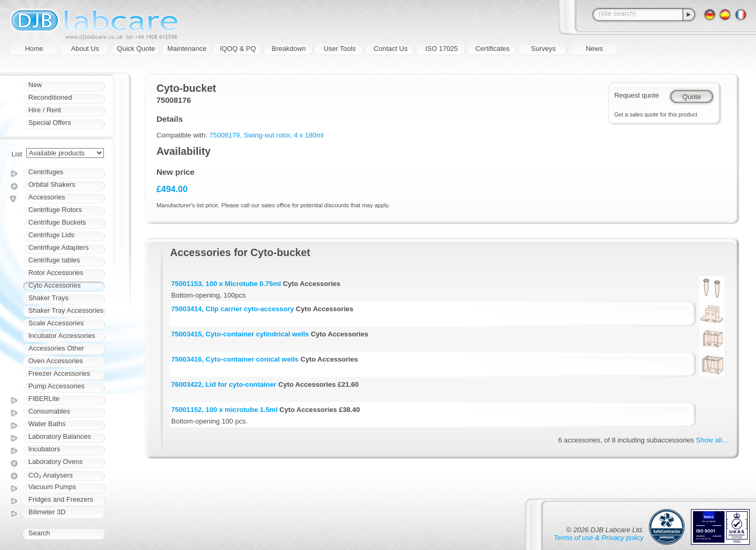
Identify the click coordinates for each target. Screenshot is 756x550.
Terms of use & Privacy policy (599, 538)
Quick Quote (136, 49)
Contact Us (391, 49)
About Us (85, 49)
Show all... (712, 440)
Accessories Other (56, 348)
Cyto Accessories (55, 285)
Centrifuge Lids (51, 235)
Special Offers (50, 123)
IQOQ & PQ (238, 49)
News (595, 49)
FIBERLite (44, 399)
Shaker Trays (49, 298)
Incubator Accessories (62, 336)
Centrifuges (46, 172)
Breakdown (288, 49)
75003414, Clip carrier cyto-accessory (233, 309)
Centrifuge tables (54, 260)
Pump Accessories (56, 386)
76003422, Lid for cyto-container (224, 384)
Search (39, 533)
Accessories (47, 197)
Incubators (44, 449)
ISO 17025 (442, 49)
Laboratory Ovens (55, 462)
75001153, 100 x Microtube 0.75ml (226, 284)
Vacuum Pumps (52, 487)
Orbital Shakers (52, 184)
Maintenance (187, 49)
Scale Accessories (56, 323)
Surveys (544, 49)
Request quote (637, 95)
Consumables (49, 411)
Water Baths (47, 424)
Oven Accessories (56, 361)
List (17, 154)
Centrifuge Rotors (55, 210)
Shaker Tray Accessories (66, 310)
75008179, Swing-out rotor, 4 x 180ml (267, 135)
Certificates (492, 49)
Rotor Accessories (56, 273)
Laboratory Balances (60, 436)
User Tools (339, 49)
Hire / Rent (45, 110)
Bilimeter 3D (47, 512)
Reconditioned (50, 97)
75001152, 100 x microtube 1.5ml (224, 410)
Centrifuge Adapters (59, 247)
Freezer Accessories (59, 373)
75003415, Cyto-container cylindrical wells (240, 334)
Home (34, 49)
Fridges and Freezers (61, 499)
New (35, 85)
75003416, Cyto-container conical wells (235, 359)
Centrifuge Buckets (57, 222)
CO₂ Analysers (50, 475)
